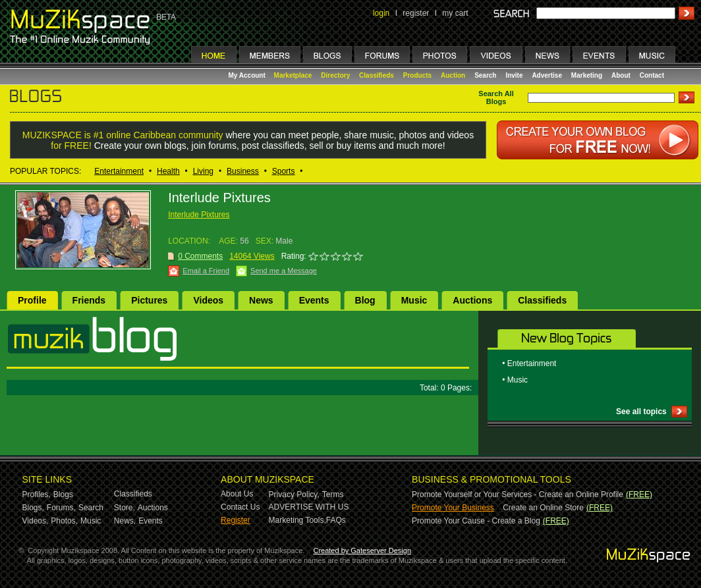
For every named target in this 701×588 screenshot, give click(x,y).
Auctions (472, 300)
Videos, (36, 521)
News (261, 300)
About (621, 75)
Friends (89, 300)
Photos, (64, 521)
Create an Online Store (543, 508)
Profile (32, 300)
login (381, 13)
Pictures (149, 300)
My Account (248, 75)
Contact (652, 75)
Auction (453, 75)
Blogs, (33, 508)
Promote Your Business (453, 508)
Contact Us (240, 507)
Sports (284, 171)
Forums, (61, 508)
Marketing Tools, (297, 520)
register (416, 13)
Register (236, 520)
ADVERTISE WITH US (309, 507)
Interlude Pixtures (199, 215)
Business (243, 171)
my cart (455, 13)
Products (417, 75)
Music (414, 300)
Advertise (547, 75)
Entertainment (119, 171)
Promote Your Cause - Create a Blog (476, 521)
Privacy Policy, (294, 494)
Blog (365, 300)
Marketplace (293, 75)
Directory (335, 75)
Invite (514, 75)
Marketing (587, 75)
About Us (237, 494)
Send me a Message (284, 271)
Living (203, 171)
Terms (333, 494)
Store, (125, 508)
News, (125, 521)
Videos (208, 300)
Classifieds (377, 75)
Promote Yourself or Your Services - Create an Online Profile (518, 494)
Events (314, 300)
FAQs (336, 520)
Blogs (63, 494)
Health (168, 171)
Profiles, (37, 494)
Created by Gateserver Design (362, 550)
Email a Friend (206, 271)
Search (485, 75)
